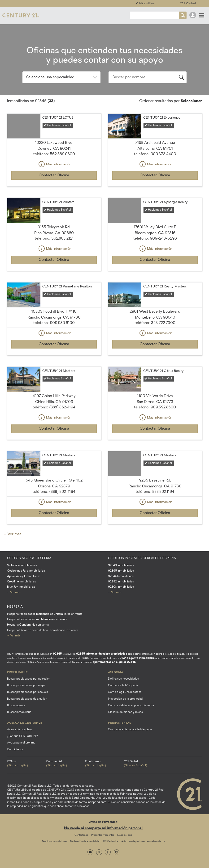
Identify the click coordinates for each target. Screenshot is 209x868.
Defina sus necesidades (123, 679)
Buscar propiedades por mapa (26, 685)
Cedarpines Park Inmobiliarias (26, 571)
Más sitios (145, 3)
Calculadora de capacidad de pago (130, 730)
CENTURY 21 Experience (162, 118)
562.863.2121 (62, 239)
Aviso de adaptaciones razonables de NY (143, 841)
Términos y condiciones (54, 841)
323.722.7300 (163, 323)
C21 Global (188, 3)
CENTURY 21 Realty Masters (165, 287)
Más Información (54, 165)
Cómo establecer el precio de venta (131, 706)
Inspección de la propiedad (125, 699)
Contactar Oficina (54, 175)
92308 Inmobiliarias (121, 587)
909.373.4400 (163, 154)
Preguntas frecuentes (103, 835)
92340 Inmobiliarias (121, 565)
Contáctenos (15, 750)
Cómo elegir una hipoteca (125, 692)
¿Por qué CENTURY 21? (22, 736)
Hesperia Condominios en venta (28, 625)
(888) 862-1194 (62, 407)
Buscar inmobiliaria (19, 712)
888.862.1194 (163, 492)
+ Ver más (13, 534)
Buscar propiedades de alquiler (27, 699)
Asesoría (116, 672)
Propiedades (18, 672)
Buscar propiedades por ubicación (29, 679)
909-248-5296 (163, 239)
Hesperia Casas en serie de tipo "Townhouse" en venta (43, 630)
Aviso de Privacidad (103, 822)
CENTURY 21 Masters (59, 371)
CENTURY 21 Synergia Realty (165, 202)
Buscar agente (16, 706)
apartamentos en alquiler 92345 (114, 662)
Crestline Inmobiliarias (22, 582)
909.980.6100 (62, 323)
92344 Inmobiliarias (121, 576)
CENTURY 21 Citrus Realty (163, 371)
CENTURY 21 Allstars (58, 202)
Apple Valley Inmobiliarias (24, 576)
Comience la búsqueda (123, 685)
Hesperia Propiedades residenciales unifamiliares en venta (45, 614)
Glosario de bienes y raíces (125, 712)
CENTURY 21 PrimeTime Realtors (67, 287)
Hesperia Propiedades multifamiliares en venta (37, 619)
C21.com (27, 764)
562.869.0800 (62, 154)
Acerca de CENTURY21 (24, 723)
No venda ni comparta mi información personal (103, 829)
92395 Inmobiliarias (121, 571)
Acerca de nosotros (20, 730)
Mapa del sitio (125, 835)
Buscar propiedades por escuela (28, 692)
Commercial (66, 764)
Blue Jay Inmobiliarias (21, 587)
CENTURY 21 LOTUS (58, 118)
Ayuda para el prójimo (21, 743)
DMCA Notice (111, 841)
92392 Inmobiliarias (121, 582)
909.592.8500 (163, 407)
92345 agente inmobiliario (137, 658)
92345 (57, 654)
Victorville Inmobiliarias (22, 565)
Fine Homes (105, 764)
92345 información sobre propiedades (102, 654)
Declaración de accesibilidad (85, 841)
